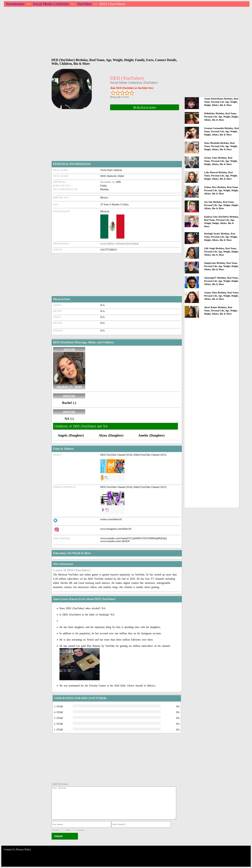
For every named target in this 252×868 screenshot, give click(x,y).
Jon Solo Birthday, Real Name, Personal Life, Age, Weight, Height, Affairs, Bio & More (221, 205)
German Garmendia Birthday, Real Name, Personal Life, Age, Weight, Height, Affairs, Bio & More (221, 131)
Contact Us (10, 849)
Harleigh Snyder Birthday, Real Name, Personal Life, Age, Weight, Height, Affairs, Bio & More (221, 237)
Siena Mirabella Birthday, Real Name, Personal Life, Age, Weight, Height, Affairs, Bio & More (221, 146)
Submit (58, 836)
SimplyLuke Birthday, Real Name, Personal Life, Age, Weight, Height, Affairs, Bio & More (221, 266)
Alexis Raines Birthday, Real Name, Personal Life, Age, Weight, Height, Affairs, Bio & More (221, 311)
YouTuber (84, 4)
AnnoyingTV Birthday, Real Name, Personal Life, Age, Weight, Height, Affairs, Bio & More (221, 281)
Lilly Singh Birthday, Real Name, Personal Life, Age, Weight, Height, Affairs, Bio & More (221, 252)
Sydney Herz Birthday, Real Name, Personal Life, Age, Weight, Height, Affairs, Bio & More (221, 190)
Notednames (15, 4)
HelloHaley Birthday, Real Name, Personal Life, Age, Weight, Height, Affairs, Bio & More (221, 117)
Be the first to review (145, 107)
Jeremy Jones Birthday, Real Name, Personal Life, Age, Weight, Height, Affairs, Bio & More (221, 161)
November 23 (107, 182)
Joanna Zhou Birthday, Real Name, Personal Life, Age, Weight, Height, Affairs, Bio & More (221, 296)
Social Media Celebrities (51, 4)
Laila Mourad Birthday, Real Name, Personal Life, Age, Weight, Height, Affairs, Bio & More (221, 176)
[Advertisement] (100, 31)
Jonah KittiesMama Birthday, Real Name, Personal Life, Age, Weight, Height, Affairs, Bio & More (221, 102)
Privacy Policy (23, 849)
